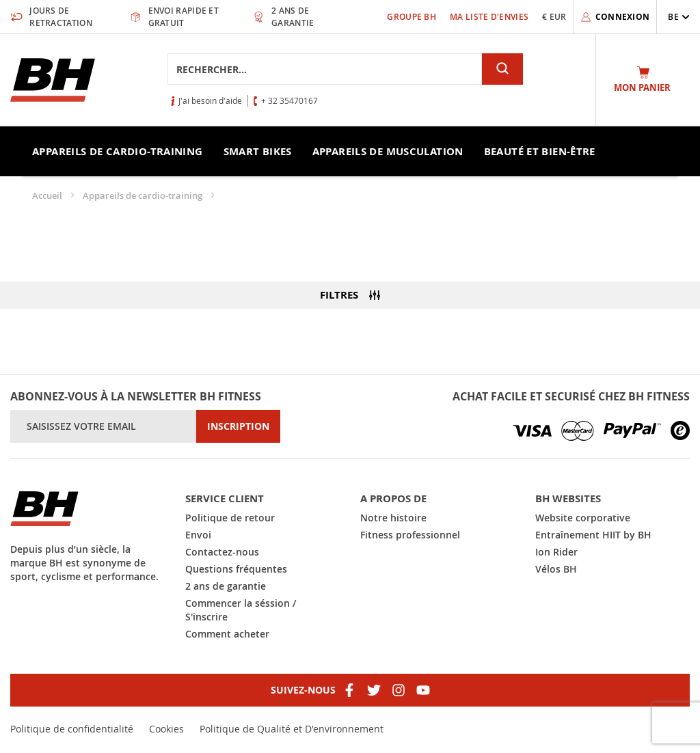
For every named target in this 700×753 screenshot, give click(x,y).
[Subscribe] (238, 426)
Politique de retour (230, 518)
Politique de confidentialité (72, 729)
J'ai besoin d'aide (210, 100)
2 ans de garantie (226, 586)
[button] (679, 17)
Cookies (166, 729)
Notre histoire (393, 518)
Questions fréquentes (236, 569)
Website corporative (583, 518)
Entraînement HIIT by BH (593, 535)
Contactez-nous (222, 552)
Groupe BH (412, 17)
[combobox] (325, 69)
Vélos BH (556, 569)
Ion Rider (556, 552)
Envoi (198, 535)
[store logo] (53, 80)
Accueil (48, 195)
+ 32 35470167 (290, 100)
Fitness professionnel (410, 535)
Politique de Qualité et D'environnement (292, 729)
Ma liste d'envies (489, 17)
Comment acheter (227, 634)
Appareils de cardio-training (144, 195)
